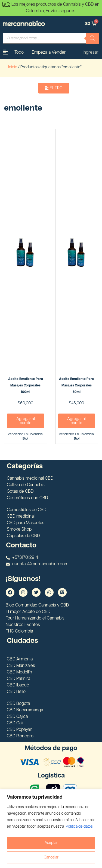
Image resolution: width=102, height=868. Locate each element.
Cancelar (51, 857)
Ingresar (91, 52)
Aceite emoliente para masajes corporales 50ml (76, 385)
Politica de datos (79, 827)
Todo (19, 52)
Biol (25, 439)
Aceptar (51, 843)
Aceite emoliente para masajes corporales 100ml (26, 385)
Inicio (13, 67)
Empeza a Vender (49, 52)
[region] (51, 829)
